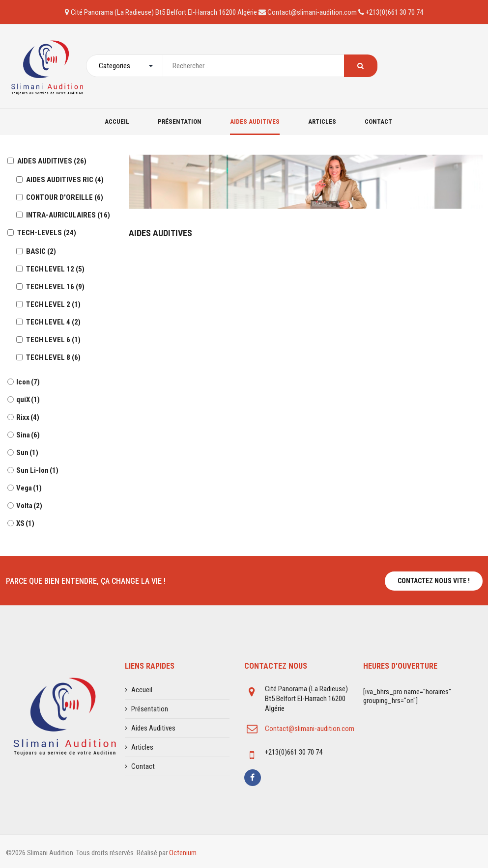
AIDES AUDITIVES (52, 161)
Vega (29, 488)
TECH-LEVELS (47, 233)
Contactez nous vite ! (434, 581)
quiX (28, 400)
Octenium (183, 853)
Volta (29, 506)
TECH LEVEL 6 (53, 340)
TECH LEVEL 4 (53, 322)
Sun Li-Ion (37, 470)
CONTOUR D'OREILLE (65, 197)
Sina (28, 435)
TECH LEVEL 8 (53, 357)
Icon (28, 382)
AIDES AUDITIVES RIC (65, 180)
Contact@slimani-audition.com (310, 729)
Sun (27, 453)
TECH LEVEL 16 (55, 287)
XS (25, 523)
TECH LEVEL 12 (55, 269)
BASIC (41, 251)
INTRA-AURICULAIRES (68, 215)
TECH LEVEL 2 (53, 304)
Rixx (28, 417)
